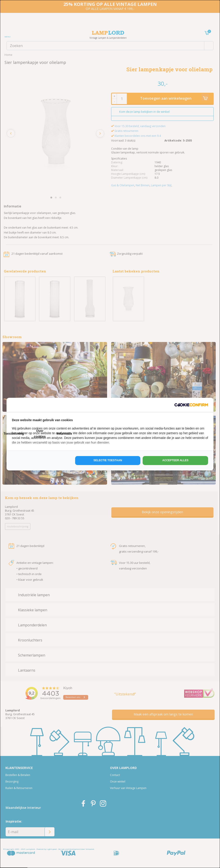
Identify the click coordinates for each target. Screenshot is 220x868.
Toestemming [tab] (14, 434)
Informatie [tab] (65, 434)
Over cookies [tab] (40, 434)
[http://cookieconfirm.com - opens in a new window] (191, 405)
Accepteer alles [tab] (175, 460)
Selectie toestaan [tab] (108, 460)
